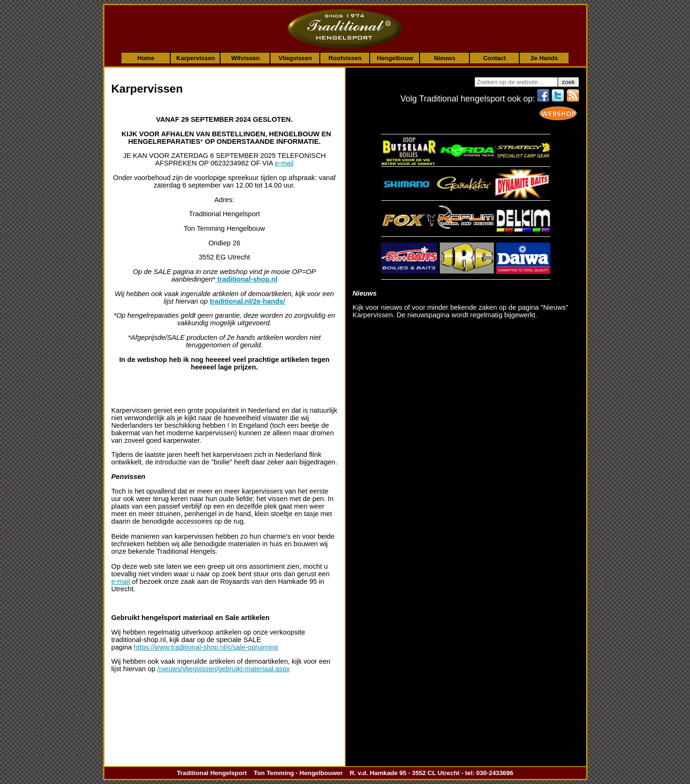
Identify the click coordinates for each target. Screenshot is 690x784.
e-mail (284, 163)
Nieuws (445, 58)
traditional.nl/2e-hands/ (247, 301)
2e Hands (544, 58)
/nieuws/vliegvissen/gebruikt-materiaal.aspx (223, 669)
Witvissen (246, 58)
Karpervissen (196, 58)
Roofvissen (345, 58)
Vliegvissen (295, 58)
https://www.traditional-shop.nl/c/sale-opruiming (206, 647)
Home (146, 58)
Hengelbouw (395, 58)
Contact (494, 58)
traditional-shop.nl (246, 279)
